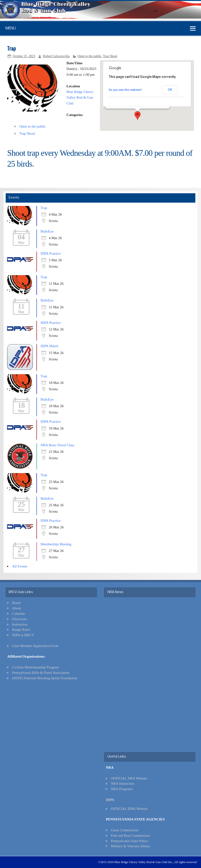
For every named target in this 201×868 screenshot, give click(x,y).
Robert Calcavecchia (56, 56)
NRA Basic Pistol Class (57, 445)
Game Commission (124, 830)
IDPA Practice (51, 253)
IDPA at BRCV (23, 635)
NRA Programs (122, 789)
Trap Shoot (110, 56)
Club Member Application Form (35, 646)
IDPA (110, 800)
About (17, 608)
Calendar (19, 613)
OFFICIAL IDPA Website (129, 809)
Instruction (20, 624)
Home (17, 603)
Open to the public (89, 56)
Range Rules (21, 629)
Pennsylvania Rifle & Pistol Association (41, 673)
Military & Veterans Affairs (130, 846)
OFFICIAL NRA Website (129, 778)
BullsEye (47, 231)
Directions (20, 619)
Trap (44, 208)
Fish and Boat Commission (130, 835)
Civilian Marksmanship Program (36, 667)
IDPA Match (49, 346)
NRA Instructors (122, 783)
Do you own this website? (125, 90)
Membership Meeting (56, 544)
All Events (20, 566)
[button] (138, 116)
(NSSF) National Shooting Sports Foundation (45, 678)
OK (170, 90)
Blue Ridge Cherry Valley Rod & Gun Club (80, 97)
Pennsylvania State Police (129, 841)
